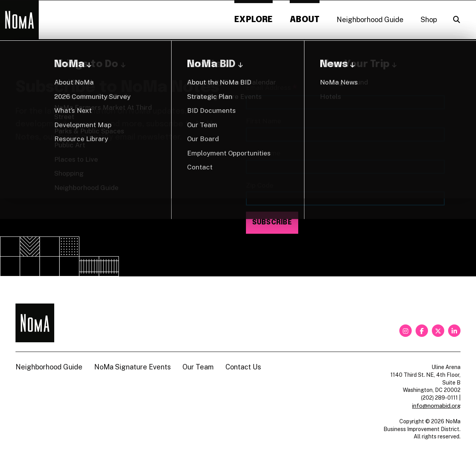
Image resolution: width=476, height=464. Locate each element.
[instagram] (406, 331)
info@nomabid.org (436, 406)
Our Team (198, 367)
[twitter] (438, 331)
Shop (429, 20)
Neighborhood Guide (370, 20)
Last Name (263, 153)
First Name (264, 121)
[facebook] (422, 331)
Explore (253, 20)
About (305, 20)
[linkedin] (454, 331)
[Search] (457, 20)
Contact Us (243, 367)
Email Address (272, 88)
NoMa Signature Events (132, 367)
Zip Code (260, 185)
